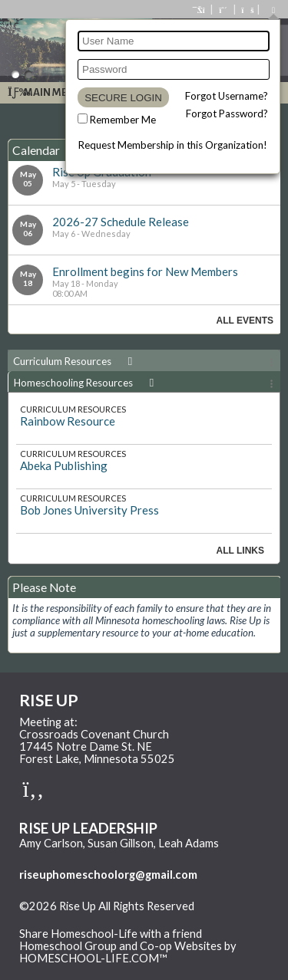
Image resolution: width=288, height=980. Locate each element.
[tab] (144, 360)
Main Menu (45, 92)
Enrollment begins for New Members (145, 271)
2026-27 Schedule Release (121, 222)
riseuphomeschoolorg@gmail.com (108, 875)
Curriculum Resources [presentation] (75, 361)
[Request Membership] (223, 10)
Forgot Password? (227, 113)
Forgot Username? (227, 96)
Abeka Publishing (64, 465)
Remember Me (123, 120)
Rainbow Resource (68, 421)
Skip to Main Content (84, 919)
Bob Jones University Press (89, 510)
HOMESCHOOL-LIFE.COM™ (93, 958)
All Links (240, 551)
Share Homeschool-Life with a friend (111, 934)
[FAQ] (247, 10)
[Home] (200, 10)
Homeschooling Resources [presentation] (86, 383)
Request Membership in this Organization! (173, 145)
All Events (245, 321)
